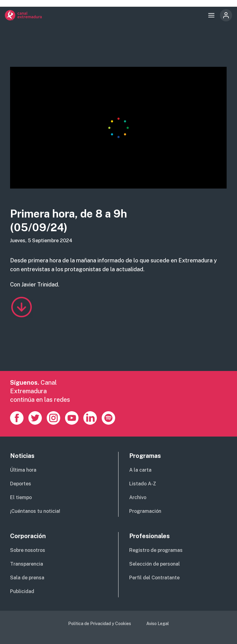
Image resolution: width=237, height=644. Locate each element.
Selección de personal (155, 564)
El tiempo (21, 497)
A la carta (140, 470)
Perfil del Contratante (154, 578)
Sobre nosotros (28, 550)
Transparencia (27, 564)
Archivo (138, 497)
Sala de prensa (27, 578)
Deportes (21, 484)
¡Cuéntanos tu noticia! (35, 511)
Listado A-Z (143, 484)
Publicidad (22, 591)
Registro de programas (156, 550)
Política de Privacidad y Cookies (100, 624)
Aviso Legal (158, 624)
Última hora (23, 470)
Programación (145, 511)
